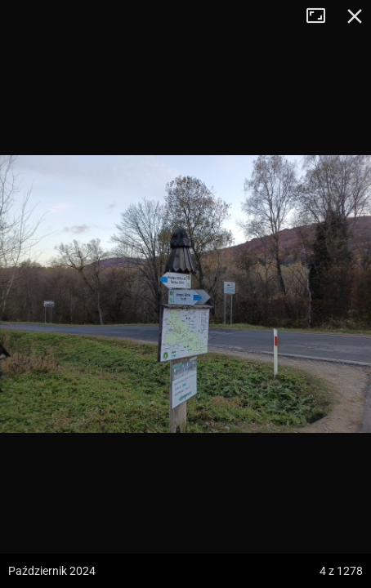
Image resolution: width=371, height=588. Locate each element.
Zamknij (355, 16)
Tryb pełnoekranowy (322, 16)
